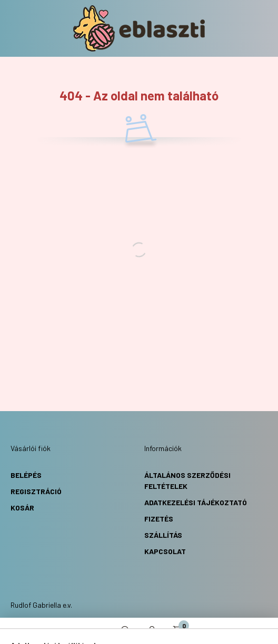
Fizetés (159, 519)
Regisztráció (36, 491)
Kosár (22, 508)
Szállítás (163, 535)
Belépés (26, 475)
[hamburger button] (100, 631)
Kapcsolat (165, 551)
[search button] (126, 631)
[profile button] (152, 631)
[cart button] (178, 631)
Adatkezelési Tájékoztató (196, 502)
